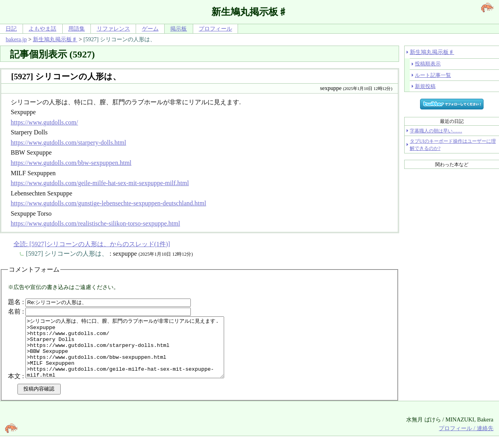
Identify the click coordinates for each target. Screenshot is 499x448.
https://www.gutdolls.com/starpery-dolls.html (68, 143)
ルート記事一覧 (433, 75)
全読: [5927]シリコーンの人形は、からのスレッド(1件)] (92, 244)
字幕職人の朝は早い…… (436, 131)
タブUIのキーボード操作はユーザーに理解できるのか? (453, 145)
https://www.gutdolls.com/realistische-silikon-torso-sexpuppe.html (95, 223)
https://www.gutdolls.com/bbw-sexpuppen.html (71, 163)
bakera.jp (16, 39)
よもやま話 (42, 29)
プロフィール (215, 29)
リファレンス (113, 29)
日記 (11, 29)
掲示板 (178, 29)
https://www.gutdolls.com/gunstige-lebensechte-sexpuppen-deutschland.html (108, 203)
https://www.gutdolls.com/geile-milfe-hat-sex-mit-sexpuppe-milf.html (100, 183)
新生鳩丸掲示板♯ (55, 39)
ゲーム (150, 29)
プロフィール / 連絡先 (466, 440)
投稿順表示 (428, 64)
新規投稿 (425, 86)
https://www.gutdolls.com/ (44, 122)
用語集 (77, 29)
